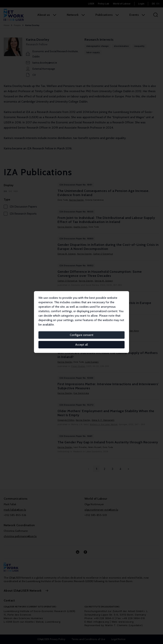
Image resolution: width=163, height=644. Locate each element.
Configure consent (82, 335)
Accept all (82, 345)
